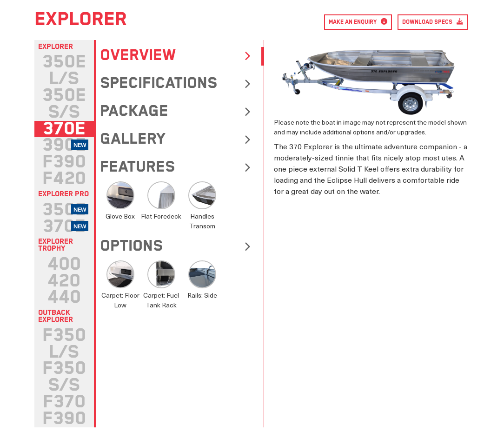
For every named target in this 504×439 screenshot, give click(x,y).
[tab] (64, 71)
